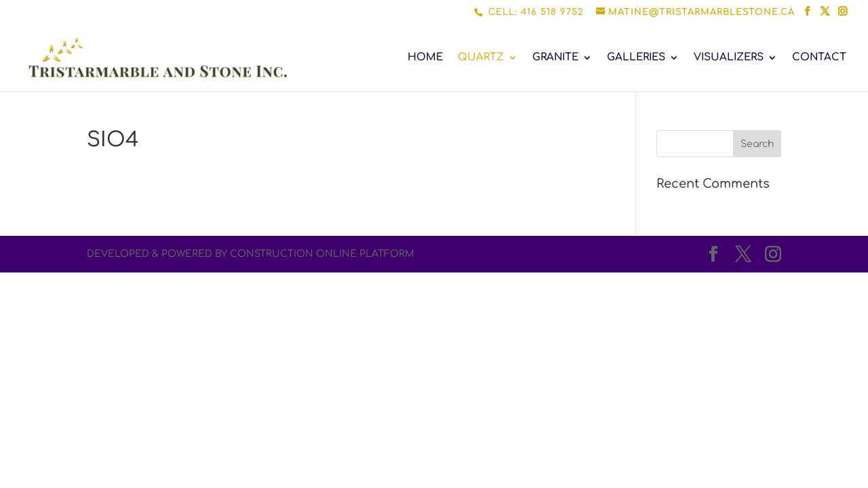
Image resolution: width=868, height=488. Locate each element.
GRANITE (555, 58)
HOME (425, 58)
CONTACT (819, 58)
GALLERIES (636, 58)
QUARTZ (481, 58)
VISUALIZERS (729, 58)
